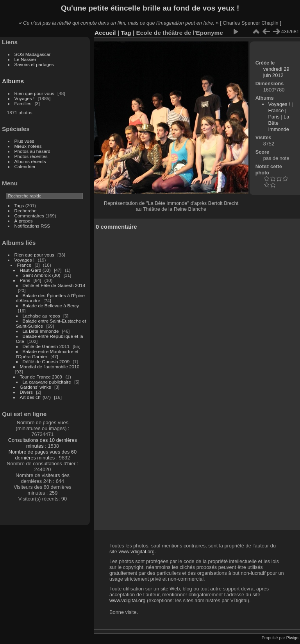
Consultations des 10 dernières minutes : (43, 443)
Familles (23, 103)
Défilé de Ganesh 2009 (46, 361)
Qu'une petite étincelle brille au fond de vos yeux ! (150, 8)
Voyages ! (25, 98)
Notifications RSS (32, 226)
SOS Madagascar (33, 54)
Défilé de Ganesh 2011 (46, 346)
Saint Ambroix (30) (42, 275)
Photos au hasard (32, 151)
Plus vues (24, 141)
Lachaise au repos (41, 316)
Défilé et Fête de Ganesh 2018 (54, 285)
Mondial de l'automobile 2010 (50, 367)
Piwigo (292, 638)
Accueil (105, 33)
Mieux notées (28, 146)
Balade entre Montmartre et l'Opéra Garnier (47, 354)
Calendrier (25, 166)
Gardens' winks (36, 387)
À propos (24, 221)
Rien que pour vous (35, 93)
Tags (19, 205)
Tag (126, 33)
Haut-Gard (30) (35, 270)
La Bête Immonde (41, 331)
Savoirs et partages (34, 64)
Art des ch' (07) (35, 397)
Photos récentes (31, 156)
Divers (26, 392)
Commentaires (29, 216)
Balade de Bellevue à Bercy (51, 306)
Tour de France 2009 (41, 377)
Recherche (26, 211)
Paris (25, 280)
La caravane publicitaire (47, 382)
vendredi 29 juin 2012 (276, 72)
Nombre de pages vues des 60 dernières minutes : (43, 455)
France (24, 265)
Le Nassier (25, 59)
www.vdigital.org (136, 552)
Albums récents (30, 161)
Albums (13, 81)
